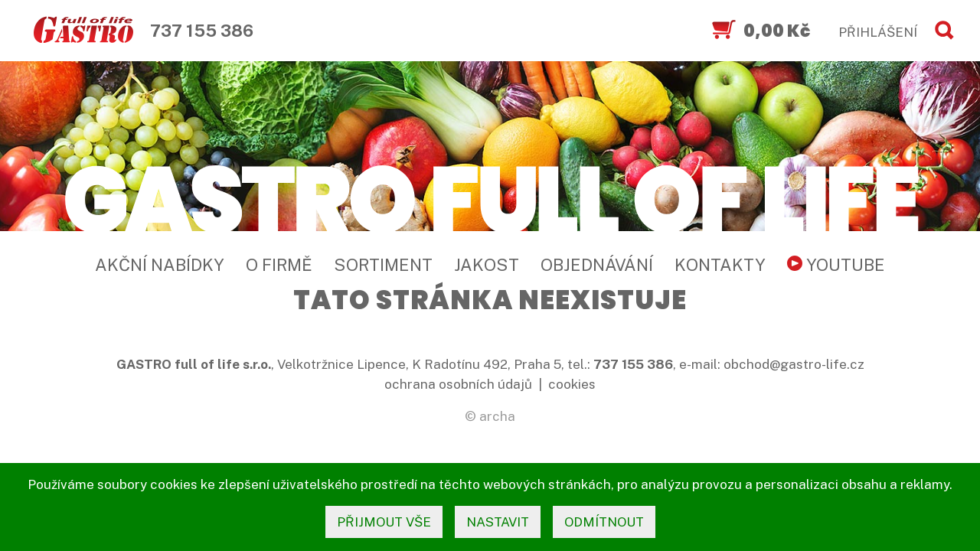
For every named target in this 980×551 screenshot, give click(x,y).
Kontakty (720, 265)
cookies (572, 384)
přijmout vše (384, 522)
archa (497, 416)
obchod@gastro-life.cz (794, 364)
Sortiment (383, 265)
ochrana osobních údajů (458, 384)
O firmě (279, 265)
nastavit (498, 522)
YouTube (836, 265)
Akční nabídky (160, 265)
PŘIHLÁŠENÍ (878, 32)
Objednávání (597, 265)
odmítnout (604, 522)
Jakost (487, 265)
